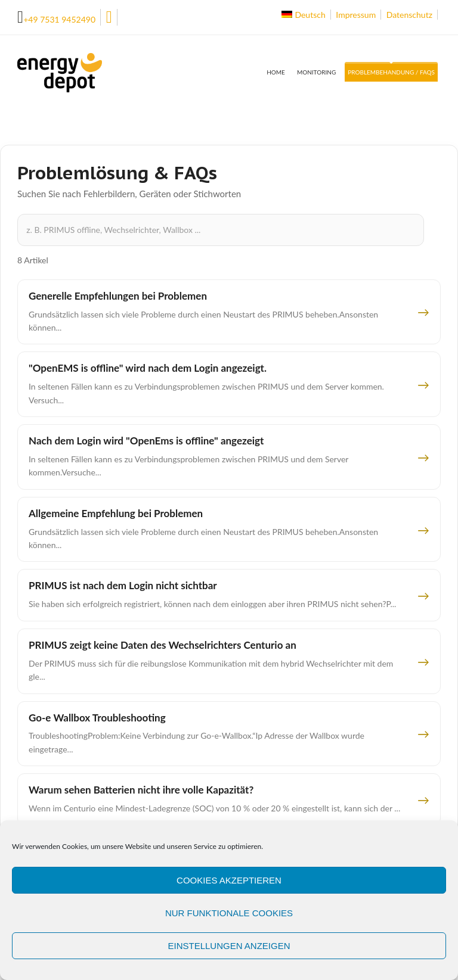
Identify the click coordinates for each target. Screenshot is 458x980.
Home (276, 72)
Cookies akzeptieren (229, 880)
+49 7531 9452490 (59, 19)
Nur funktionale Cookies (229, 913)
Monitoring (316, 72)
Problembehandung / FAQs (391, 72)
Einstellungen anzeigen (229, 946)
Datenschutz (409, 15)
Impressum (356, 15)
